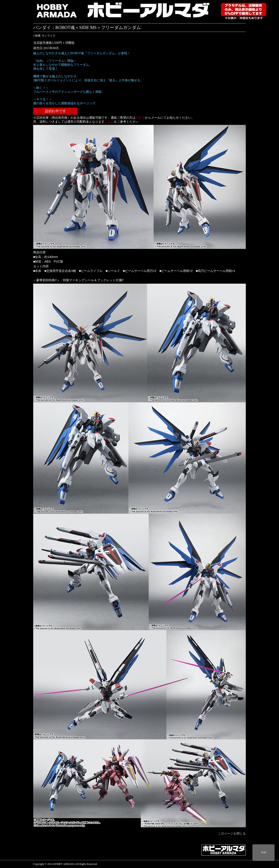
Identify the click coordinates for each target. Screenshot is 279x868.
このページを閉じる (232, 834)
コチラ (140, 118)
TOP (263, 852)
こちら (109, 122)
